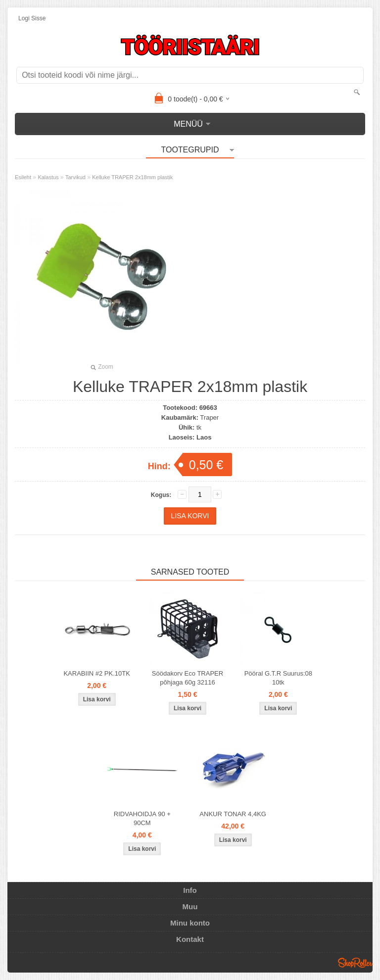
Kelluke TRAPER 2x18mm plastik (132, 177)
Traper (209, 417)
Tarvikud (75, 177)
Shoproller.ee (355, 963)
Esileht (23, 177)
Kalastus (48, 177)
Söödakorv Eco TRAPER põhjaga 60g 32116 (188, 678)
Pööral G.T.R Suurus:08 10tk (278, 678)
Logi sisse (32, 18)
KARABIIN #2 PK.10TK (96, 673)
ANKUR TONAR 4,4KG (233, 814)
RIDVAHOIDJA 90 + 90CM (142, 818)
